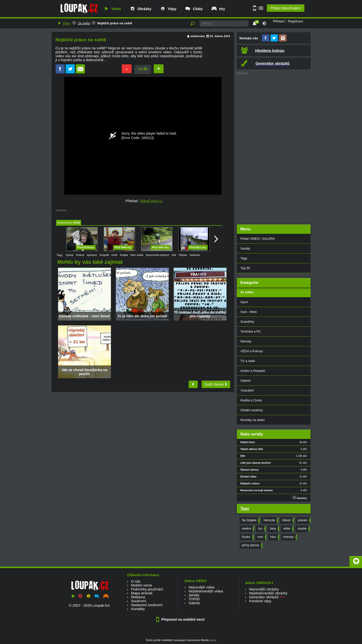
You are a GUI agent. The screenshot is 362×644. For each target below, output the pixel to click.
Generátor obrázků (264, 597)
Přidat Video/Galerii (286, 8)
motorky (290, 537)
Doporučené (65, 223)
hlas (274, 537)
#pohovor (92, 255)
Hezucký (270, 520)
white (288, 529)
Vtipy (168, 9)
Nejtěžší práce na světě (115, 23)
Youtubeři (247, 390)
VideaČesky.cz (151, 201)
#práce (70, 255)
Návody (246, 341)
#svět (114, 255)
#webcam (195, 255)
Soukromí (139, 601)
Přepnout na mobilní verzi (181, 619)
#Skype (183, 255)
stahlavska (197, 36)
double (303, 529)
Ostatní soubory (252, 410)
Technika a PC (251, 331)
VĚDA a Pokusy (252, 351)
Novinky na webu (253, 420)
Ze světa (84, 23)
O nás (136, 581)
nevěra (248, 529)
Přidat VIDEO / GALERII (258, 239)
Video (112, 9)
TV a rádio (248, 361)
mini (262, 537)
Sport (244, 302)
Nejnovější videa (202, 587)
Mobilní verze (142, 585)
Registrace (296, 21)
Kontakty (138, 609)
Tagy (244, 258)
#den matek (137, 255)
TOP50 (194, 599)
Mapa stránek (142, 593)
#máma (80, 255)
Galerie (246, 381)
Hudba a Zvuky (251, 400)
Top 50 (245, 268)
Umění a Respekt (253, 371)
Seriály (245, 248)
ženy (274, 529)
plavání (304, 520)
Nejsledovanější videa (206, 591)
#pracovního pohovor (158, 255)
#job (174, 255)
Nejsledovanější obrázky (268, 593)
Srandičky (248, 322)
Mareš (287, 520)
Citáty (194, 9)
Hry (218, 9)
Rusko (247, 537)
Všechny (300, 498)
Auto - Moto (249, 312)
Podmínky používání (147, 589)
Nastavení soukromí (147, 605)
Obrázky (140, 9)
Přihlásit (279, 21)
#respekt (104, 255)
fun (261, 529)
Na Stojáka (250, 520)
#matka (124, 255)
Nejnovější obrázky (264, 589)
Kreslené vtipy (260, 601)
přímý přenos (252, 546)
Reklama (138, 597)
